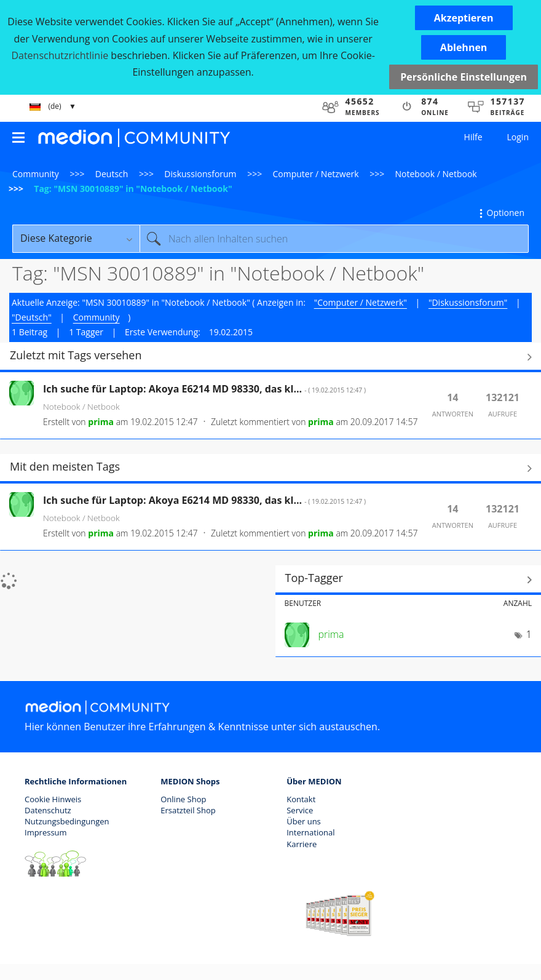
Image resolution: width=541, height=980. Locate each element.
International (310, 832)
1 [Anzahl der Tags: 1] (529, 634)
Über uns (304, 821)
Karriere (302, 844)
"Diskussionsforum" (468, 302)
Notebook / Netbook (436, 174)
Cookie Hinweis (53, 799)
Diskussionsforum (200, 174)
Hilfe (473, 137)
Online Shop (183, 799)
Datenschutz (48, 810)
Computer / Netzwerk (316, 174)
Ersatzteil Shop (188, 810)
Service (300, 810)
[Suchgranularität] (76, 239)
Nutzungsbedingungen (67, 821)
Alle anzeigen (270, 357)
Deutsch (112, 174)
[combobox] (334, 239)
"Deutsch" (32, 317)
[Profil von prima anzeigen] (101, 422)
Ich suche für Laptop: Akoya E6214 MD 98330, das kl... (204, 389)
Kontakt (301, 799)
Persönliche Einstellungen (464, 77)
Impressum (46, 832)
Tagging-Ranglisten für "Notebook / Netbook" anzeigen (409, 580)
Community (36, 174)
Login (518, 137)
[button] (464, 18)
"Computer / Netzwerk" (361, 302)
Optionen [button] (506, 213)
